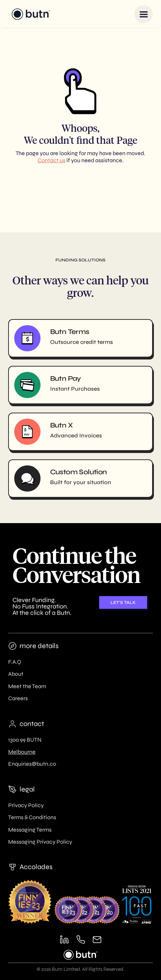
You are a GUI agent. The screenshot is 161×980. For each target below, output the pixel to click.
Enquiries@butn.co (32, 764)
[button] (144, 14)
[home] (29, 14)
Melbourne (22, 752)
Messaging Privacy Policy (40, 842)
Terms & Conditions (32, 817)
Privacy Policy (26, 805)
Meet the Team (27, 686)
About (16, 674)
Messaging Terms (30, 830)
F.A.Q (15, 662)
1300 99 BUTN (25, 740)
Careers (18, 698)
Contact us (52, 160)
